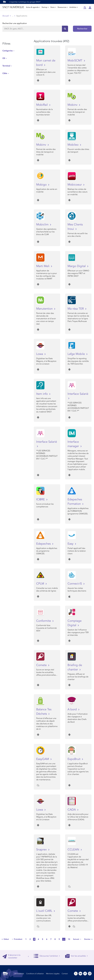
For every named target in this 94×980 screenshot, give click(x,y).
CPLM (41, 584)
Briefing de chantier (75, 667)
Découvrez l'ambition (47, 956)
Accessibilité (19, 974)
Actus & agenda (33, 7)
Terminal (6, 66)
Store (53, 7)
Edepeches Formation (75, 502)
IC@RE (41, 499)
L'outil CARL (45, 911)
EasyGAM (43, 759)
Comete (42, 665)
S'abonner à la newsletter (16, 956)
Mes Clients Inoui (75, 227)
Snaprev (42, 850)
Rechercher (82, 29)
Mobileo (73, 145)
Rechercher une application (15, 23)
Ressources (63, 7)
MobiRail (42, 105)
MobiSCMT (75, 61)
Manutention (45, 309)
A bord (73, 709)
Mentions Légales (53, 974)
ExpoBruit (74, 759)
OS (4, 58)
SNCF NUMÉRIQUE (13, 7)
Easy (71, 544)
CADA (72, 810)
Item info (42, 394)
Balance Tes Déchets (44, 712)
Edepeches (44, 544)
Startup (45, 7)
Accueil (6, 16)
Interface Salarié (78, 394)
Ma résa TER (76, 309)
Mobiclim (43, 225)
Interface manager (74, 444)
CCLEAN (74, 850)
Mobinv (73, 105)
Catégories (8, 51)
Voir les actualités (76, 956)
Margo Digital (77, 266)
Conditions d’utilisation (35, 974)
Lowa (40, 354)
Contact (65, 974)
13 (69, 939)
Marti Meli (43, 266)
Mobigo (42, 185)
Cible (5, 73)
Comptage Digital (75, 623)
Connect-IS (75, 584)
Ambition (74, 7)
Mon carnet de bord (46, 63)
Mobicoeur (75, 185)
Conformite (44, 621)
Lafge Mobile (77, 354)
